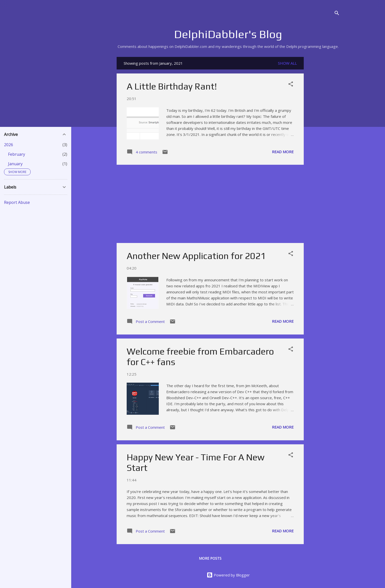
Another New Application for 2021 (196, 256)
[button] (291, 85)
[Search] (337, 14)
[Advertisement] (324, 132)
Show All (287, 63)
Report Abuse (17, 202)
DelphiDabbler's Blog (228, 34)
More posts (210, 558)
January (15, 164)
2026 (9, 145)
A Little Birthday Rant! (172, 86)
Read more (283, 152)
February (17, 154)
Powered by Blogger (228, 575)
